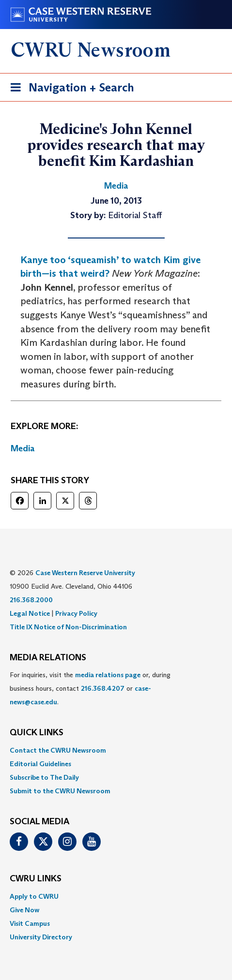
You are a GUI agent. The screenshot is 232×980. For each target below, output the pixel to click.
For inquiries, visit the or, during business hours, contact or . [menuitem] (90, 688)
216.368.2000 (31, 600)
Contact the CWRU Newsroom (58, 750)
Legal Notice (30, 613)
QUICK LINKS (37, 733)
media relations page (108, 675)
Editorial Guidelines (40, 764)
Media (23, 448)
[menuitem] (116, 750)
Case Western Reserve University (85, 573)
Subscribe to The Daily (44, 777)
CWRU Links (36, 879)
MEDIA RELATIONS (48, 658)
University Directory (41, 937)
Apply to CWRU (34, 896)
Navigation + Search (69, 89)
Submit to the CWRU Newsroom (60, 791)
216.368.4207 (103, 688)
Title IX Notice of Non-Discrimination (68, 627)
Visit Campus (30, 923)
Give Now (24, 910)
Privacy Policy (76, 613)
